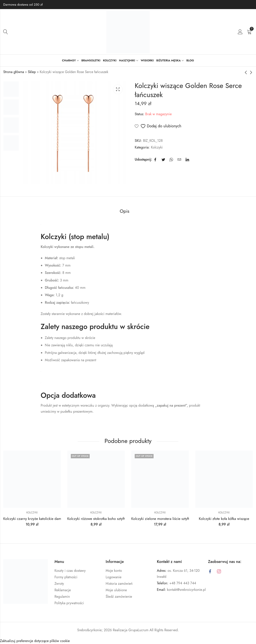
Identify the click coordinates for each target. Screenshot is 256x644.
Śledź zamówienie (119, 597)
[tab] (125, 211)
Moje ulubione (116, 590)
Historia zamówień (119, 584)
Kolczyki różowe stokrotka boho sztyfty (97, 519)
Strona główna (14, 72)
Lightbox (118, 89)
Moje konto (114, 571)
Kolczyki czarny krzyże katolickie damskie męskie (41, 519)
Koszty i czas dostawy (70, 571)
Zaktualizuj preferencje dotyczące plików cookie (35, 641)
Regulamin (62, 597)
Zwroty (59, 584)
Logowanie (114, 577)
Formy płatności (66, 577)
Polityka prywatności (69, 603)
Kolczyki (157, 147)
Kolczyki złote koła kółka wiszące (224, 519)
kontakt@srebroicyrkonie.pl (186, 590)
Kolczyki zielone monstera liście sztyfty (161, 519)
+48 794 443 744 (183, 583)
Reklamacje (63, 590)
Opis (125, 211)
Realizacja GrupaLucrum (131, 630)
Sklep (32, 72)
